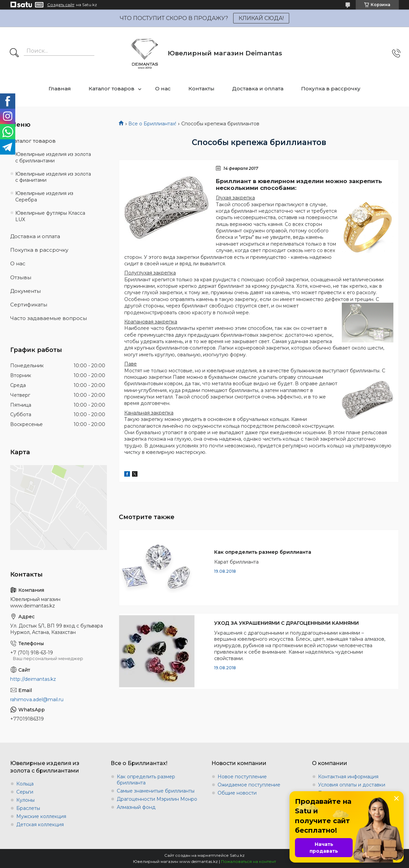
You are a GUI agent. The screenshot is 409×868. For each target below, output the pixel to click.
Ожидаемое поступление (249, 785)
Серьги (25, 792)
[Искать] (14, 53)
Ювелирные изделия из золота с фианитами (53, 177)
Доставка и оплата (258, 88)
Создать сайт (61, 5)
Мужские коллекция (41, 816)
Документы (25, 291)
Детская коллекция (40, 825)
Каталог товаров (111, 88)
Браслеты (28, 808)
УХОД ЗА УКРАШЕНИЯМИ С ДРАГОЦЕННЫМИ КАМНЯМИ (286, 623)
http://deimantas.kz (33, 679)
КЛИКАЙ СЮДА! (261, 18)
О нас (163, 88)
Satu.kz (237, 855)
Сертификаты (29, 305)
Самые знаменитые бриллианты (156, 791)
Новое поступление (242, 777)
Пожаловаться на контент (248, 861)
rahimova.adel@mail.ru (37, 699)
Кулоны (25, 800)
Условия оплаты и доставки (352, 785)
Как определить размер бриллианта (263, 552)
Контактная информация (348, 777)
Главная (60, 88)
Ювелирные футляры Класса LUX (50, 216)
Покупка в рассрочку (331, 88)
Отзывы (21, 277)
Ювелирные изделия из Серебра (44, 197)
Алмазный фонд (136, 807)
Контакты (201, 88)
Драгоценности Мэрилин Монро (157, 799)
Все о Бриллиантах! (152, 124)
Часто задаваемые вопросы (49, 318)
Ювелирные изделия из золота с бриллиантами (53, 157)
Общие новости (237, 793)
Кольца (25, 784)
